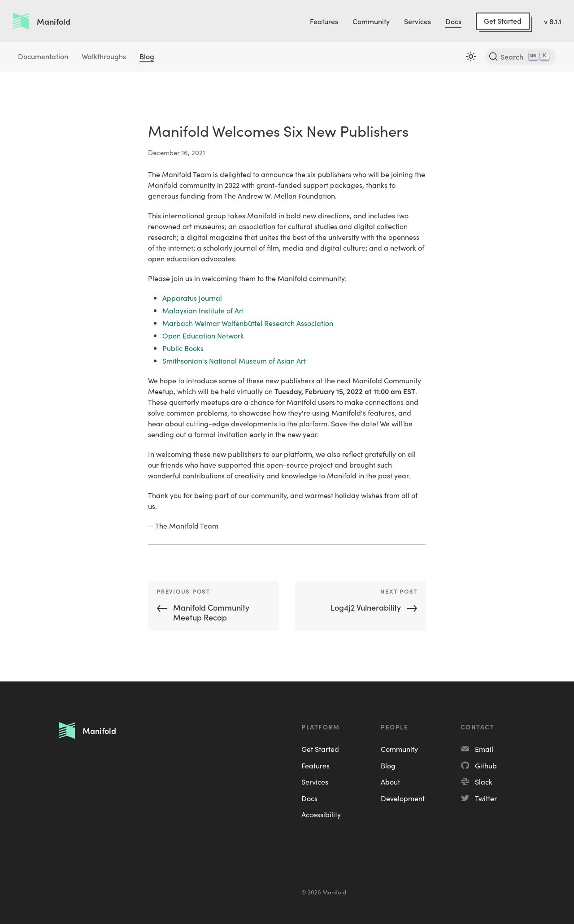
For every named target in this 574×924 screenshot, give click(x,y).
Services (417, 21)
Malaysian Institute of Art (203, 310)
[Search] (521, 56)
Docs (453, 21)
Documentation (43, 56)
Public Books (183, 348)
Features (324, 21)
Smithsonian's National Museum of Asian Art (234, 360)
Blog (147, 56)
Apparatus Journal (192, 298)
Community (371, 21)
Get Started (503, 21)
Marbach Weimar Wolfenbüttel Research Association (248, 323)
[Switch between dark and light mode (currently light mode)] (471, 56)
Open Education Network (203, 335)
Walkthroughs (104, 56)
